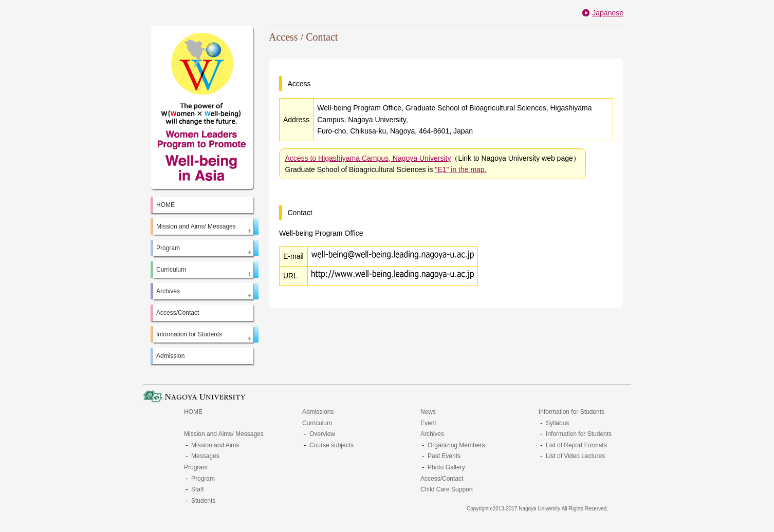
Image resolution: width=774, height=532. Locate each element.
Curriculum (317, 423)
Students (203, 501)
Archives (432, 434)
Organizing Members (456, 445)
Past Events (444, 456)
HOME (165, 205)
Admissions (318, 412)
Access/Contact (178, 313)
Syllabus (557, 423)
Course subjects (331, 445)
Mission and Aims (215, 445)
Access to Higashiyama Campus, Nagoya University (368, 158)
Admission (170, 356)
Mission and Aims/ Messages (224, 434)
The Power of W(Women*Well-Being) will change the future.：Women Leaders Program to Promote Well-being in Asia (202, 107)
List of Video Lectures (575, 456)
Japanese (608, 13)
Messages (205, 456)
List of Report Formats (576, 445)
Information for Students (572, 412)
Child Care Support (447, 489)
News (428, 412)
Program (196, 467)
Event (428, 423)
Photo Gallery (446, 467)
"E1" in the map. (460, 169)
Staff (197, 489)
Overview (322, 434)
